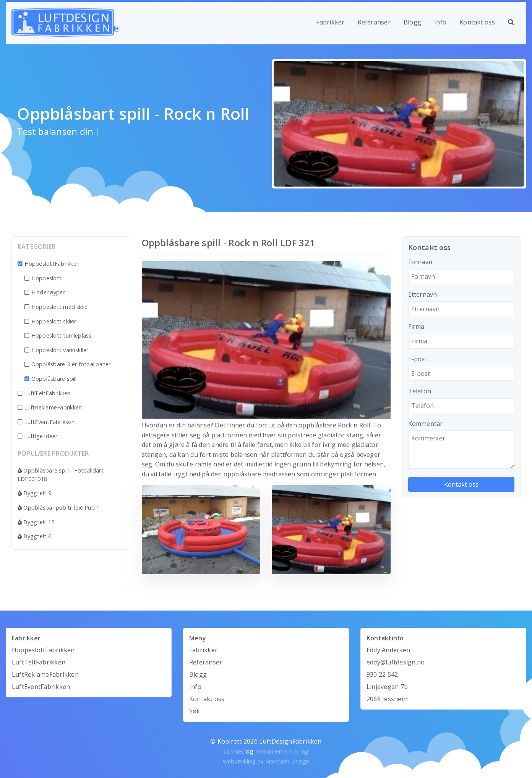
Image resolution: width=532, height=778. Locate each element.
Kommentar (426, 424)
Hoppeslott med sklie (56, 307)
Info (440, 22)
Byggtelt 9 (34, 493)
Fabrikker (330, 22)
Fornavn (420, 262)
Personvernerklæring (282, 751)
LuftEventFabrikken (46, 422)
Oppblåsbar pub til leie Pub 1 (58, 508)
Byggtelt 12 (36, 522)
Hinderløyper (45, 292)
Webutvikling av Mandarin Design (266, 761)
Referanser (374, 22)
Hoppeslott (43, 278)
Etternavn (423, 294)
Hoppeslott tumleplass (58, 335)
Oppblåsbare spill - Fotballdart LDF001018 (61, 475)
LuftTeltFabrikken (44, 393)
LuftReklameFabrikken (50, 407)
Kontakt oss (477, 22)
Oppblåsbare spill (51, 379)
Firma (416, 326)
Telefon (420, 391)
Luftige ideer (38, 436)
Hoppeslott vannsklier (57, 350)
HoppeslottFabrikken (49, 264)
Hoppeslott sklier (50, 321)
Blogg (412, 22)
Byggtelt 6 (34, 536)
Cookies (234, 751)
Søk (195, 711)
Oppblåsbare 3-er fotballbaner (67, 364)
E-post (418, 359)
